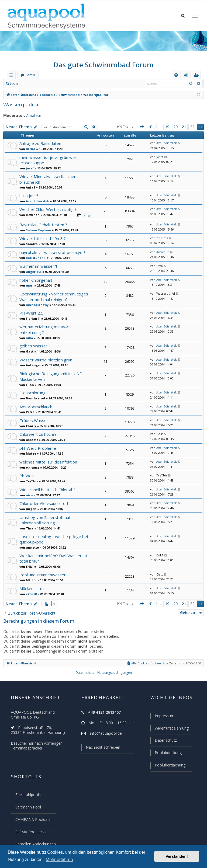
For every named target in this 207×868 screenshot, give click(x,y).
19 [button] (167, 127)
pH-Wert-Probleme (37, 448)
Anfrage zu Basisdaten (40, 143)
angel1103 (33, 272)
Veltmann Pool (28, 807)
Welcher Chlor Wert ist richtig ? (48, 209)
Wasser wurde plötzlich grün (46, 360)
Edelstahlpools (28, 795)
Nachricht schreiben (104, 747)
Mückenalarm (32, 588)
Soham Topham (37, 230)
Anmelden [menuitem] (188, 76)
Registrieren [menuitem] (197, 76)
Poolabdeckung (168, 753)
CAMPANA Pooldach (33, 819)
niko (29, 338)
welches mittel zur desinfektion (49, 462)
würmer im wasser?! (38, 266)
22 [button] (192, 127)
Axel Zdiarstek (166, 143)
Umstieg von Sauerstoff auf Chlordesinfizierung (45, 520)
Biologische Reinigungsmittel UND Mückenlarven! (51, 376)
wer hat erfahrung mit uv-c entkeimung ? (44, 330)
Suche (14, 83)
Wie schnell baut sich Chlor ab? (48, 490)
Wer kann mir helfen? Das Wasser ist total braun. (54, 558)
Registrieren (59, 83)
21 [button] (184, 127)
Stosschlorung (33, 393)
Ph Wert (27, 476)
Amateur (33, 116)
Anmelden (34, 83)
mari (29, 285)
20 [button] (175, 127)
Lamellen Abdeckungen (36, 844)
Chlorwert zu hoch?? (38, 434)
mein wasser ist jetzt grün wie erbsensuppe (47, 160)
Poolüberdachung (171, 765)
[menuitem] (176, 75)
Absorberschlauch (36, 407)
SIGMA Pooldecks (31, 832)
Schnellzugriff (12, 76)
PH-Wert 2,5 (31, 313)
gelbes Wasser (33, 346)
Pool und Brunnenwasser (43, 575)
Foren (30, 75)
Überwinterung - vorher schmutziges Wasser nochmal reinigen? (54, 297)
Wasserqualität (21, 105)
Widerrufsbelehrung (173, 728)
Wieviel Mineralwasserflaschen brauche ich (48, 179)
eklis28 (31, 594)
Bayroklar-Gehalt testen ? (43, 225)
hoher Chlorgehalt (37, 280)
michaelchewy (36, 305)
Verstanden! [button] (177, 856)
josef (29, 168)
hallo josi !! (29, 196)
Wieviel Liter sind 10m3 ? (43, 238)
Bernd (30, 149)
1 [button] (157, 127)
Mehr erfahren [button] (59, 860)
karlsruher (33, 258)
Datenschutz (166, 740)
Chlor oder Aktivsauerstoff (44, 503)
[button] (142, 127)
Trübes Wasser (33, 420)
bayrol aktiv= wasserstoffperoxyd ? (52, 252)
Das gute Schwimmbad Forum (104, 65)
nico (29, 495)
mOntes (162, 238)
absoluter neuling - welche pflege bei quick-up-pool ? (54, 539)
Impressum (165, 716)
